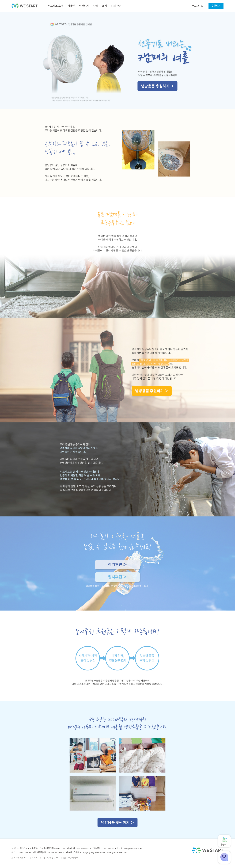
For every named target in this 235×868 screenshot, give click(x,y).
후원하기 (216, 6)
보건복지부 (73, 858)
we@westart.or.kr (133, 848)
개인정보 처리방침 (19, 858)
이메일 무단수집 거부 (49, 858)
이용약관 (33, 858)
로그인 (196, 6)
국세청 (63, 858)
